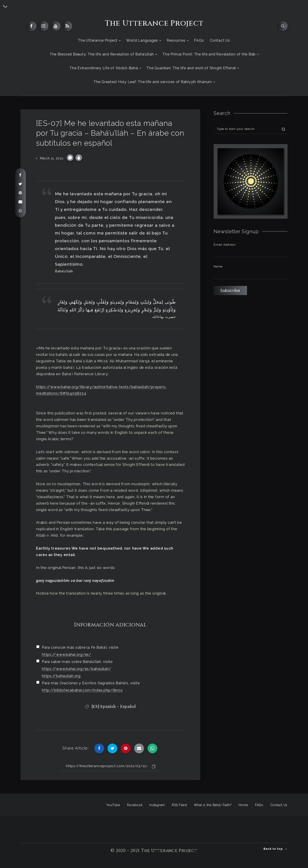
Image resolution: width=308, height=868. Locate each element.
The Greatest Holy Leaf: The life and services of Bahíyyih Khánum (153, 82)
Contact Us (220, 40)
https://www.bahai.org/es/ (67, 655)
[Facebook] (31, 26)
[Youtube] (55, 26)
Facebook (135, 805)
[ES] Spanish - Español (114, 706)
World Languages (142, 40)
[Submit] (283, 129)
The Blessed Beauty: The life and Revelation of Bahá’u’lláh (102, 54)
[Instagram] (43, 26)
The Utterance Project (154, 23)
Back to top (276, 849)
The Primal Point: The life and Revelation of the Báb (209, 54)
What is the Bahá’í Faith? (213, 805)
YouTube (113, 805)
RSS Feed (179, 805)
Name (218, 266)
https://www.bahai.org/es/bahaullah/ (76, 669)
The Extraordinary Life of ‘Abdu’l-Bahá (104, 68)
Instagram (157, 805)
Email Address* (225, 245)
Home (243, 805)
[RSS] (67, 26)
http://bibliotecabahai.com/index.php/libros (82, 690)
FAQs (199, 40)
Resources (176, 40)
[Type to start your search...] (251, 129)
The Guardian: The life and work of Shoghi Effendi (191, 68)
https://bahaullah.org (61, 676)
